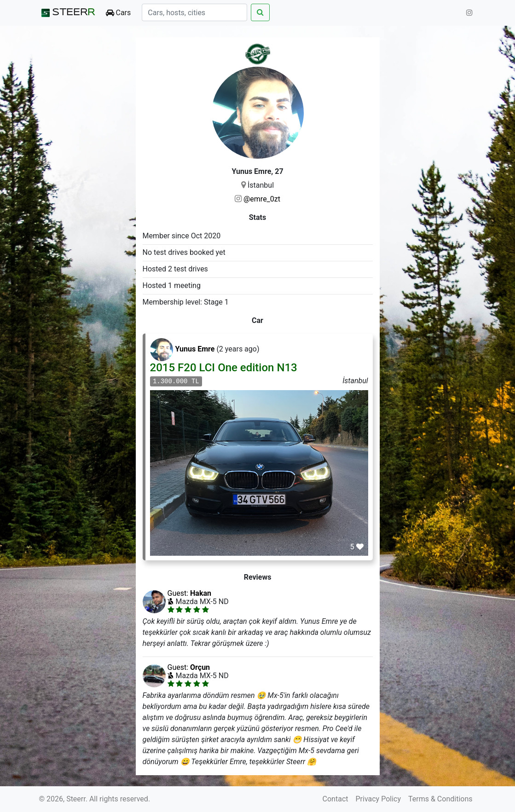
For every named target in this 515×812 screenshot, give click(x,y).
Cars (119, 13)
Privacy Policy (379, 799)
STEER (67, 13)
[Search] (194, 12)
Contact (336, 799)
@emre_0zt (262, 199)
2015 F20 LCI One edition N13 (224, 368)
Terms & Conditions (440, 799)
